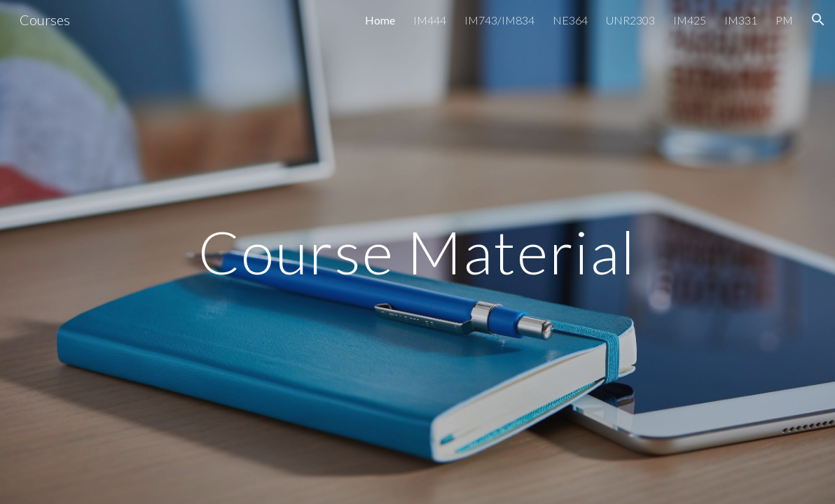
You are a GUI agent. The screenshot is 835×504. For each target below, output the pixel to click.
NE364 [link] (570, 20)
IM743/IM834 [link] (499, 20)
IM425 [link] (690, 20)
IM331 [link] (741, 20)
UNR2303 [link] (630, 20)
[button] (818, 20)
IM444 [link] (430, 20)
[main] (417, 252)
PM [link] (784, 20)
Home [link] (380, 20)
